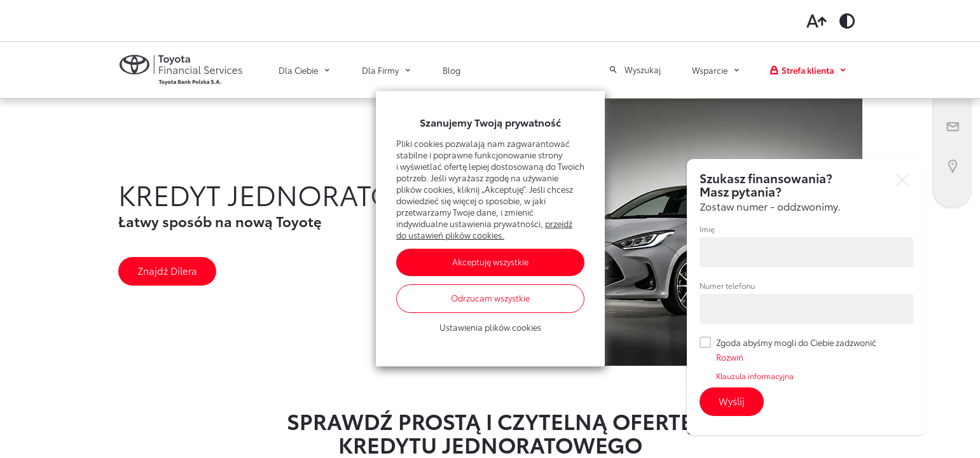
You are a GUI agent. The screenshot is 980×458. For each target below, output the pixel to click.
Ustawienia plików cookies (490, 328)
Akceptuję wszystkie (490, 262)
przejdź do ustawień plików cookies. (484, 230)
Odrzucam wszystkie (490, 298)
